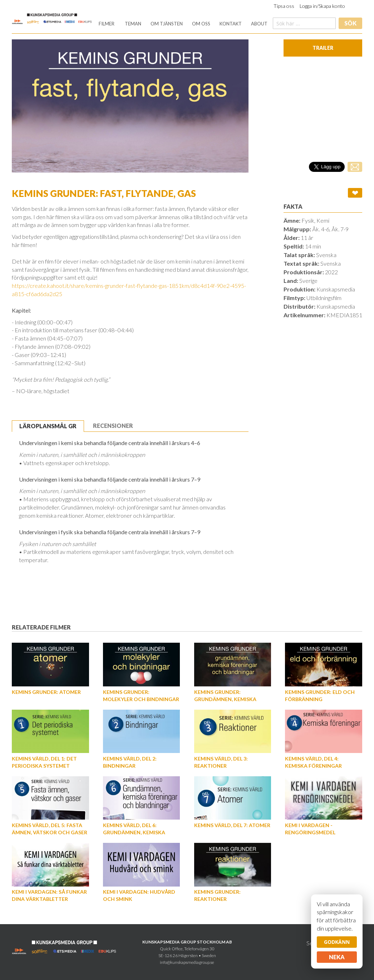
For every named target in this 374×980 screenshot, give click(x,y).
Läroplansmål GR (48, 426)
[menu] (183, 24)
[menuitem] (107, 24)
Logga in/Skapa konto (322, 6)
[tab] (48, 426)
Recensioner (113, 426)
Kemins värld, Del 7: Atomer (232, 825)
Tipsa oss (284, 6)
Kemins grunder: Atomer (46, 692)
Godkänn (337, 942)
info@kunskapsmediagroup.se (187, 962)
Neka (337, 957)
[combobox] (304, 23)
